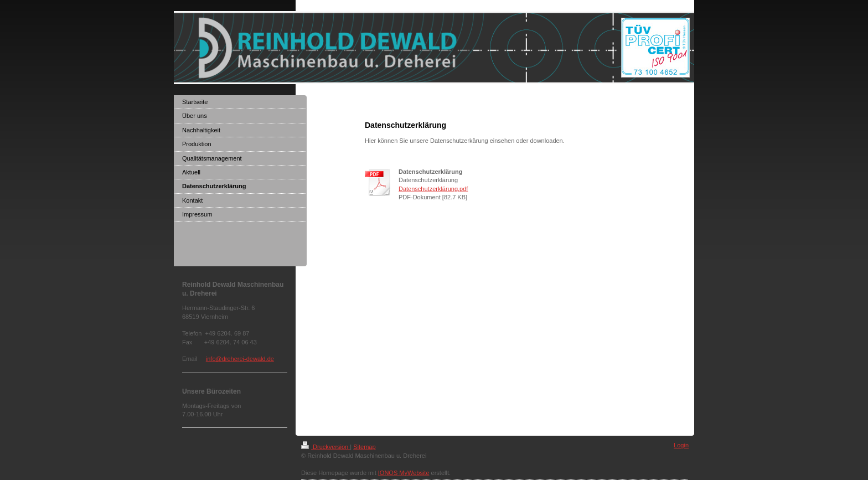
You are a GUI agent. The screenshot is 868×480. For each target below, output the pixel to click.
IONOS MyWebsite (404, 473)
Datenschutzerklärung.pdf (433, 189)
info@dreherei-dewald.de (240, 359)
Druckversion (325, 447)
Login (681, 445)
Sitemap (364, 447)
